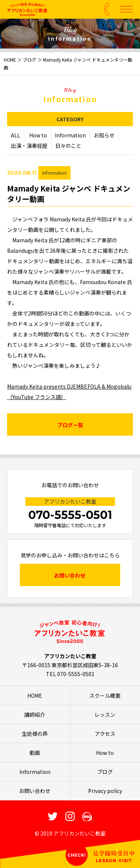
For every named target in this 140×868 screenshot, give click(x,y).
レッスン (105, 715)
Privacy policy (105, 791)
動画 (35, 753)
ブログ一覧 (70, 425)
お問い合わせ (70, 575)
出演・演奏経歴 (29, 146)
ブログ (29, 60)
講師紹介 (35, 715)
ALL (15, 136)
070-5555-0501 (70, 515)
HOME (10, 60)
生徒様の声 (35, 734)
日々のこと (68, 146)
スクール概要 (105, 696)
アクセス (105, 734)
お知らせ (104, 136)
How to (38, 136)
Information (70, 136)
